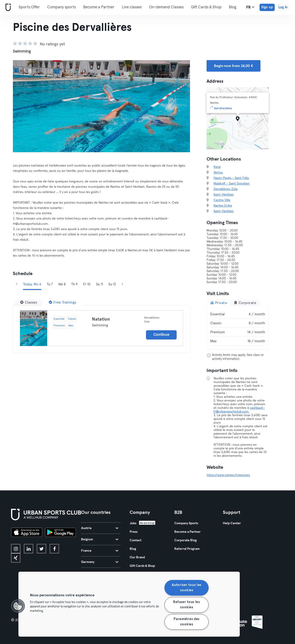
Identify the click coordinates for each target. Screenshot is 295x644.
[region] (129, 604)
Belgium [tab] (100, 539)
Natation (101, 319)
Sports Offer (29, 7)
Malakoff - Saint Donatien (232, 184)
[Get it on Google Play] (60, 533)
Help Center (232, 523)
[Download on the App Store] (27, 533)
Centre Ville (222, 200)
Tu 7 (50, 284)
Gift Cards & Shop (142, 566)
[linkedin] (29, 549)
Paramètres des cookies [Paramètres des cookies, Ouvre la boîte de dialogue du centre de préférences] (187, 622)
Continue (161, 335)
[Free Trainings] (63, 302)
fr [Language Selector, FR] (250, 7)
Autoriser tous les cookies (187, 588)
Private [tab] (219, 303)
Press (134, 532)
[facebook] (54, 549)
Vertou (218, 173)
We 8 (62, 284)
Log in (283, 7)
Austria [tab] (100, 528)
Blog (133, 549)
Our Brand (137, 557)
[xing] (16, 558)
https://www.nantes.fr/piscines (228, 475)
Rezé (217, 167)
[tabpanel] (238, 328)
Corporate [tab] (245, 303)
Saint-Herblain (224, 195)
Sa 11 (99, 284)
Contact (136, 540)
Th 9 (74, 284)
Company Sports (186, 523)
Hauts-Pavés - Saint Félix (231, 178)
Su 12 (112, 284)
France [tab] (100, 551)
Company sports (61, 7)
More (198, 7)
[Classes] (29, 302)
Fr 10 (87, 284)
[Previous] (17, 284)
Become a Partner (99, 7)
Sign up (267, 7)
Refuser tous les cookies (187, 605)
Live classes (132, 7)
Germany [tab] (100, 562)
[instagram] (16, 549)
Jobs (133, 523)
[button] (18, 606)
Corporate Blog (185, 540)
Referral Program (187, 549)
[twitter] (41, 549)
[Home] (7, 7)
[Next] (122, 284)
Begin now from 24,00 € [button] (234, 66)
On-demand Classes (166, 7)
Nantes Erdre (223, 206)
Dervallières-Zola (225, 189)
